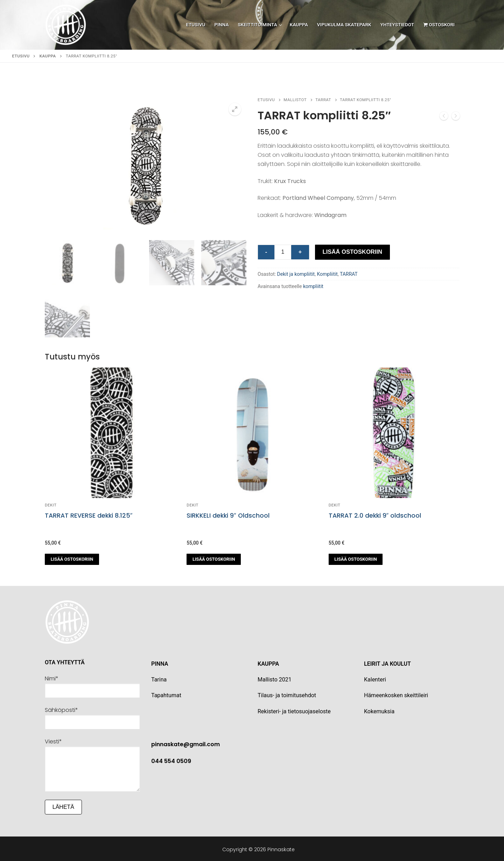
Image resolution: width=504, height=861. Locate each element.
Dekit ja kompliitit (296, 274)
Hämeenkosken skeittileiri (396, 694)
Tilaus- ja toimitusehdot (287, 694)
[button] (235, 109)
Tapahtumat (166, 694)
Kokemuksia (379, 710)
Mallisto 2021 (275, 678)
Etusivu (21, 56)
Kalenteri (375, 678)
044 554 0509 (171, 760)
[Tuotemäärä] (283, 252)
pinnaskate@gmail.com (185, 743)
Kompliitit (327, 274)
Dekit (51, 504)
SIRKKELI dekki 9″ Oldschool (228, 514)
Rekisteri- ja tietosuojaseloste (294, 710)
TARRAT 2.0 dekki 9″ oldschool (375, 514)
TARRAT (323, 100)
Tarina (159, 678)
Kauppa (48, 56)
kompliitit (313, 286)
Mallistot (295, 100)
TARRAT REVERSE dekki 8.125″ (89, 514)
